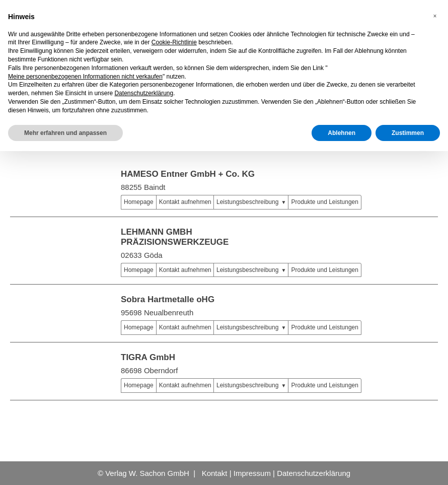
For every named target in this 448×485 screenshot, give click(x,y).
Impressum (252, 473)
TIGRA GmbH (148, 357)
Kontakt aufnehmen (185, 202)
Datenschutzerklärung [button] (144, 93)
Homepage (139, 202)
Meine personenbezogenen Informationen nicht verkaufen (85, 77)
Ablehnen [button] (342, 133)
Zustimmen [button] (408, 133)
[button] (435, 16)
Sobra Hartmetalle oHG (168, 299)
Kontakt (215, 473)
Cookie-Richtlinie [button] (174, 42)
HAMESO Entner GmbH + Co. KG (188, 174)
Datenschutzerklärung (314, 473)
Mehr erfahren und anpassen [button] (65, 133)
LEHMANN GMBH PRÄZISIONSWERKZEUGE (175, 237)
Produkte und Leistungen (324, 202)
